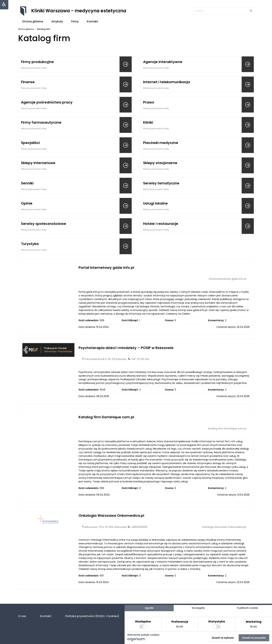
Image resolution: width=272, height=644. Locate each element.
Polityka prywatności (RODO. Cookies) (92, 616)
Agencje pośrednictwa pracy (47, 102)
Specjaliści (30, 143)
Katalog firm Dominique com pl (106, 417)
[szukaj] (224, 11)
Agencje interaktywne (163, 62)
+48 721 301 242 (140, 359)
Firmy (75, 21)
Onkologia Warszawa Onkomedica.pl (111, 516)
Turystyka (30, 244)
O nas (22, 616)
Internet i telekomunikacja (167, 82)
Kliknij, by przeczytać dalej (34, 68)
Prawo (149, 102)
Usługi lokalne (155, 203)
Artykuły (57, 21)
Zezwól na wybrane (223, 638)
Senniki (27, 183)
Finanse (28, 82)
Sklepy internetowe (38, 163)
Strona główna (33, 21)
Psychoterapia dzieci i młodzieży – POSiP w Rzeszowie (126, 348)
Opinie (27, 203)
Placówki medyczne (161, 143)
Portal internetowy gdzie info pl (106, 268)
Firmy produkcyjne (37, 62)
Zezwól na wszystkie (254, 638)
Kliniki (148, 122)
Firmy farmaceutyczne (41, 122)
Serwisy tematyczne (161, 183)
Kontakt (93, 21)
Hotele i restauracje (161, 224)
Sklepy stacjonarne (160, 163)
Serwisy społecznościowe (44, 224)
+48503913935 (139, 527)
